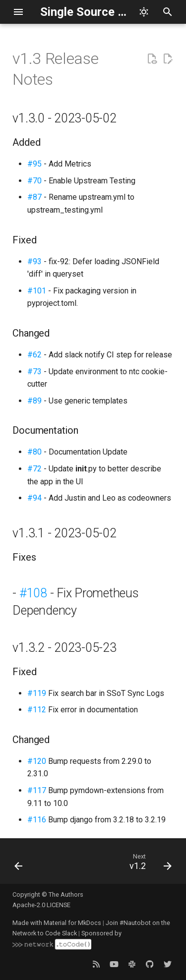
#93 (34, 261)
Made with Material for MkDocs (57, 923)
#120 (37, 761)
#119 (37, 693)
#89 (34, 401)
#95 (34, 164)
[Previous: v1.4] (19, 864)
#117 (37, 790)
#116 (37, 820)
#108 (33, 593)
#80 (34, 452)
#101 (37, 291)
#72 (34, 469)
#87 (34, 197)
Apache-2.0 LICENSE (41, 905)
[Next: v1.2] (149, 864)
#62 (34, 355)
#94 (34, 498)
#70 (34, 181)
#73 (34, 372)
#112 (37, 710)
